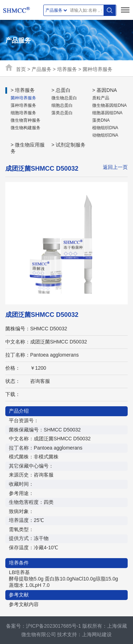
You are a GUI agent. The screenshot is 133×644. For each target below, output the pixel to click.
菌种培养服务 (98, 69)
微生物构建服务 (26, 128)
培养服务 (67, 69)
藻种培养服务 (23, 105)
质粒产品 (101, 98)
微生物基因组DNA (109, 105)
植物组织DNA (105, 128)
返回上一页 (115, 167)
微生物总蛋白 (64, 98)
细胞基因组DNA (107, 113)
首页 (21, 69)
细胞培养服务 (23, 113)
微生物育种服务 (26, 120)
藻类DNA (101, 120)
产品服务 (41, 69)
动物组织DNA (105, 135)
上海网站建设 (97, 634)
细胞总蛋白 (62, 105)
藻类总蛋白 (62, 113)
